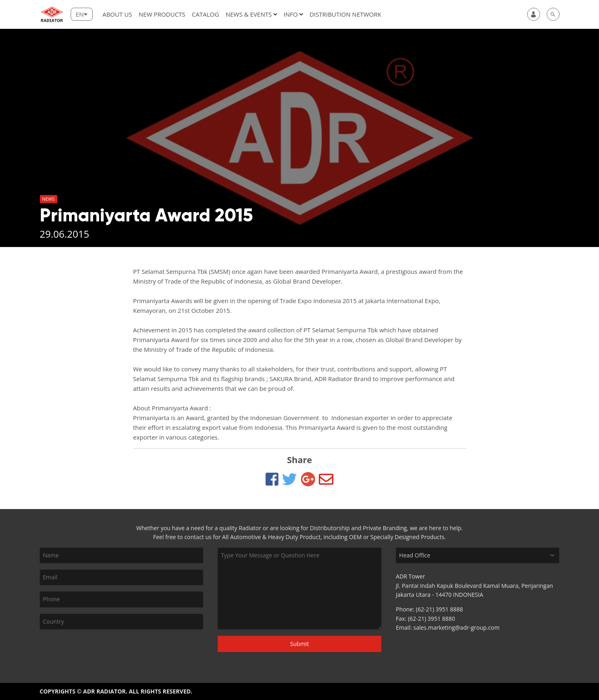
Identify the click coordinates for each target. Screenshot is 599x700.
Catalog (205, 14)
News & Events (251, 14)
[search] (553, 14)
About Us (117, 14)
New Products (162, 14)
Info (293, 14)
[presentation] (83, 644)
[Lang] (82, 14)
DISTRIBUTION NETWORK (345, 14)
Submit (299, 644)
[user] (534, 14)
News (49, 199)
